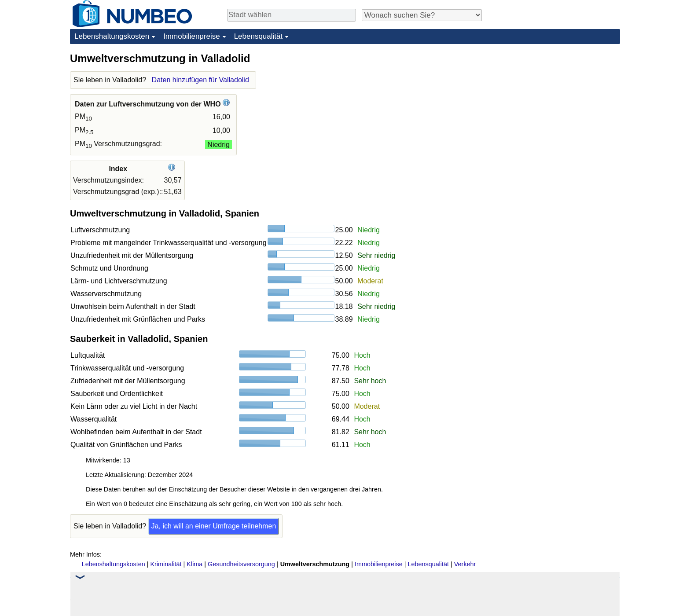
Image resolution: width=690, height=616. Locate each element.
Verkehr (465, 564)
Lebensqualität (259, 36)
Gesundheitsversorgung (241, 564)
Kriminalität (166, 564)
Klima (195, 564)
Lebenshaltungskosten (112, 36)
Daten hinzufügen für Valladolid (200, 80)
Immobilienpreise (192, 36)
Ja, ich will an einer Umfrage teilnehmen (214, 526)
